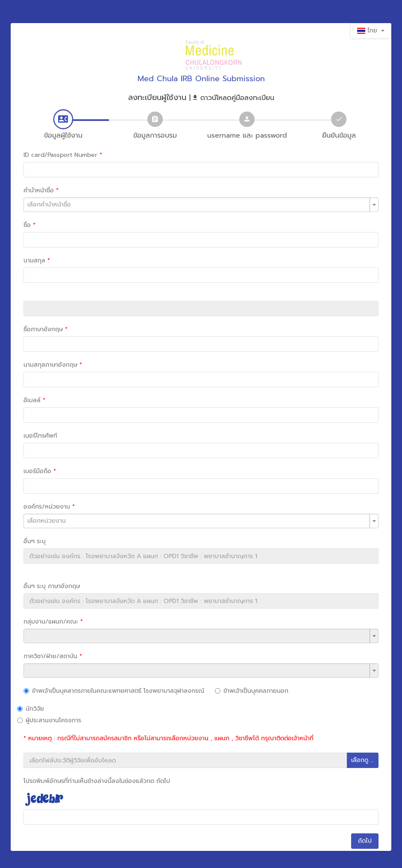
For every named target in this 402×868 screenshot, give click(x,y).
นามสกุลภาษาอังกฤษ (53, 365)
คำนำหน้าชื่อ (41, 190)
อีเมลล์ (34, 400)
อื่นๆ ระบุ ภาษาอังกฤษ (52, 586)
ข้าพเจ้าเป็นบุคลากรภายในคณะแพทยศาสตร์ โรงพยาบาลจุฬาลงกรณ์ (114, 691)
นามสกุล (37, 260)
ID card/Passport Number (63, 155)
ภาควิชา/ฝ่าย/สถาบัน (53, 656)
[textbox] (201, 205)
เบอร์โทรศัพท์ (40, 436)
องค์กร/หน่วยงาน (49, 507)
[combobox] (201, 205)
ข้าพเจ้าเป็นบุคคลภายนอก (252, 691)
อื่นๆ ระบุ (35, 541)
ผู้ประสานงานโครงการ (49, 720)
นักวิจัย (31, 709)
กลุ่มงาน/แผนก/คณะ (53, 622)
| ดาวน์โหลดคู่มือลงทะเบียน (232, 98)
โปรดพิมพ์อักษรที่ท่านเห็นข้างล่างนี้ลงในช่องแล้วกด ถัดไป (97, 781)
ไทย (371, 31)
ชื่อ (29, 225)
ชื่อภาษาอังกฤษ (45, 329)
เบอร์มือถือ (40, 471)
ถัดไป (365, 841)
